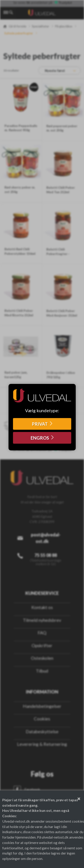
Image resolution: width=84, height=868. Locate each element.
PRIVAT (40, 424)
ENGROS (40, 438)
